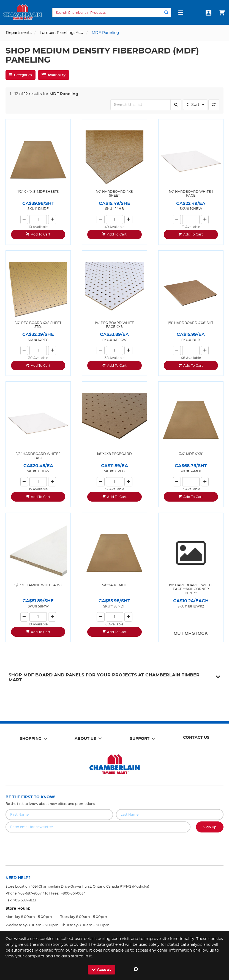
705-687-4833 (25, 900)
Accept (101, 970)
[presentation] (115, 845)
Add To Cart (41, 234)
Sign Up (210, 827)
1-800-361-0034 (73, 893)
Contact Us (196, 738)
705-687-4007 (30, 893)
